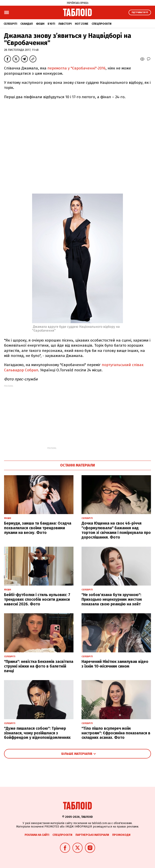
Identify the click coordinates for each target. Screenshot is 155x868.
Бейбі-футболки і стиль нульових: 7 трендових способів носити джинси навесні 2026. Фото (37, 599)
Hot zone (82, 24)
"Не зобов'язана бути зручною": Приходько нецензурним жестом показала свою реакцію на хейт (112, 599)
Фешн (40, 24)
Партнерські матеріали (92, 835)
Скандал (27, 24)
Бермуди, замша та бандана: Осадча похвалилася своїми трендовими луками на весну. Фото (38, 528)
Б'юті (51, 24)
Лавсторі (65, 24)
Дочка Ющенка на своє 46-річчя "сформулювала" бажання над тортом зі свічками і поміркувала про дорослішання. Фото (116, 530)
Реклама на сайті (37, 835)
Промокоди (121, 835)
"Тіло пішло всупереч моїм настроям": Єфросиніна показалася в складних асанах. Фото (116, 733)
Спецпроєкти (102, 24)
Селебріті (10, 24)
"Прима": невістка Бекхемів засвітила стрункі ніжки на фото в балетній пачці (39, 666)
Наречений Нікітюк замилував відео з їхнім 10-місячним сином (115, 664)
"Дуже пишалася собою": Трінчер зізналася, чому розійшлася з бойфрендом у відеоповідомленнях (37, 733)
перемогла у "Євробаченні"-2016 (76, 68)
